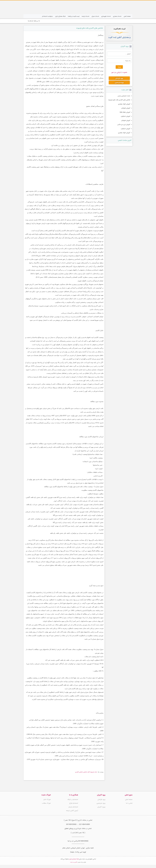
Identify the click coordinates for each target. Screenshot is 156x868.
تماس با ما (129, 803)
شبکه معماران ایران (74, 862)
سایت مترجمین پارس (124, 96)
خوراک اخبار (47, 800)
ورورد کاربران (101, 807)
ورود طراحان (101, 800)
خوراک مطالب (46, 803)
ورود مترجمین (101, 803)
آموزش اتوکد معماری (124, 104)
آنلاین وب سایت (74, 865)
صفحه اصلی (129, 800)
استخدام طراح (74, 803)
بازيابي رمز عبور (116, 72)
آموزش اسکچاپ (126, 116)
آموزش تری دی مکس (124, 123)
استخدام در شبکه (73, 800)
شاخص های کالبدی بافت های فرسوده (90, 28)
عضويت (124, 72)
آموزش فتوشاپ (126, 108)
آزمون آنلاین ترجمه (72, 811)
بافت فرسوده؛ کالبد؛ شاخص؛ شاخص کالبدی (86, 772)
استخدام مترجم (73, 807)
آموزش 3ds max (125, 112)
